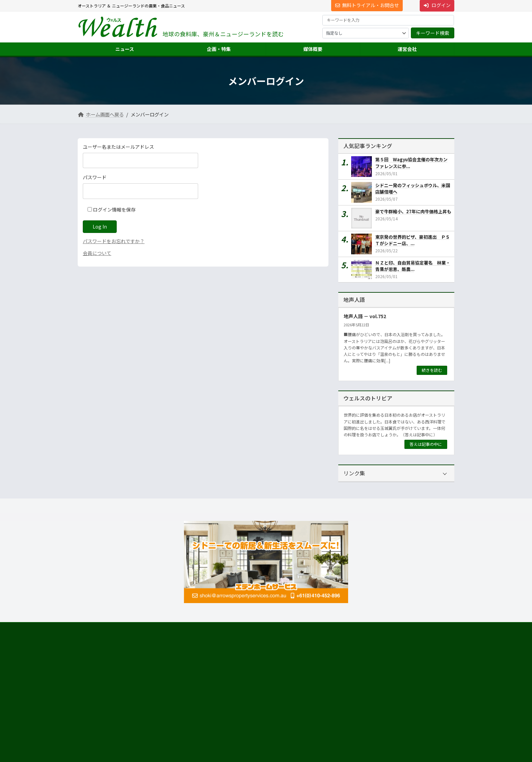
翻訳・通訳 (354, 692)
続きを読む (432, 370)
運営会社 (348, 655)
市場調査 (352, 667)
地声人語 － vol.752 (365, 316)
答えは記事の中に (426, 444)
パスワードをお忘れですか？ (114, 241)
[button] (137, 672)
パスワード (95, 177)
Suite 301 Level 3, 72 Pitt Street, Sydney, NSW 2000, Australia (137, 691)
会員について (97, 253)
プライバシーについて (146, 628)
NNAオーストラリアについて (370, 716)
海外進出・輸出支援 (362, 679)
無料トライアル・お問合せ (367, 5)
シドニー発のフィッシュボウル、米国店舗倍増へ (413, 189)
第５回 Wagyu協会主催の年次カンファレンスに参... (411, 163)
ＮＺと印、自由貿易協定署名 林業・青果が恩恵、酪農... (413, 266)
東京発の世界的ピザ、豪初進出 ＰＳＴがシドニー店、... (413, 240)
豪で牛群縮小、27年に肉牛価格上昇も (413, 211)
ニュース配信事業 (360, 703)
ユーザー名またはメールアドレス (118, 147)
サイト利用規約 (98, 628)
